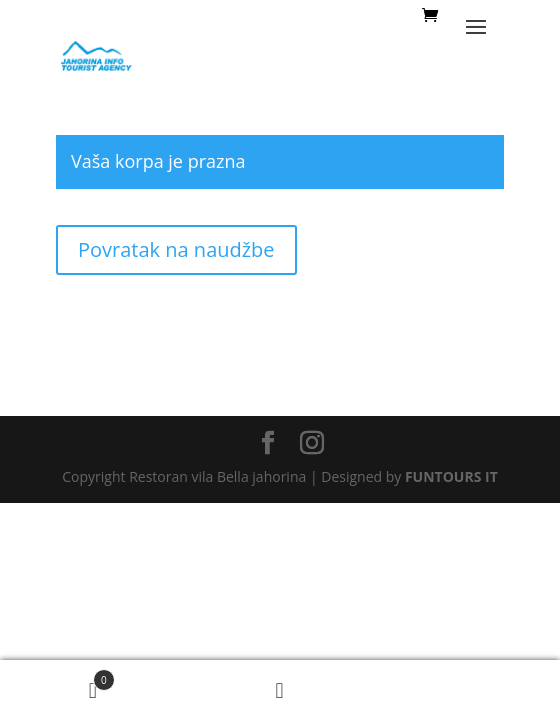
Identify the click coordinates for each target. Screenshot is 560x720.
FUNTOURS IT (451, 476)
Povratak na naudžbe (176, 249)
